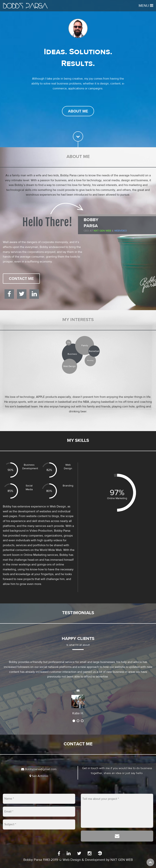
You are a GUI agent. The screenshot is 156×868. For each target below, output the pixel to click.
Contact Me (21, 279)
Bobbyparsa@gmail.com (39, 769)
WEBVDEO (121, 231)
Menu (146, 6)
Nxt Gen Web (102, 231)
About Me (78, 111)
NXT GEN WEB (122, 860)
